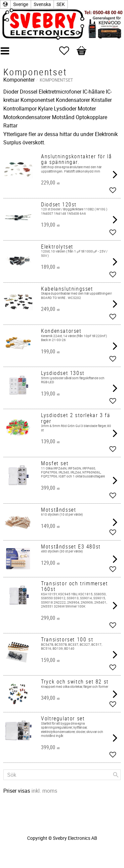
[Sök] (116, 775)
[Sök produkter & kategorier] (62, 775)
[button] (67, 51)
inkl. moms (44, 791)
